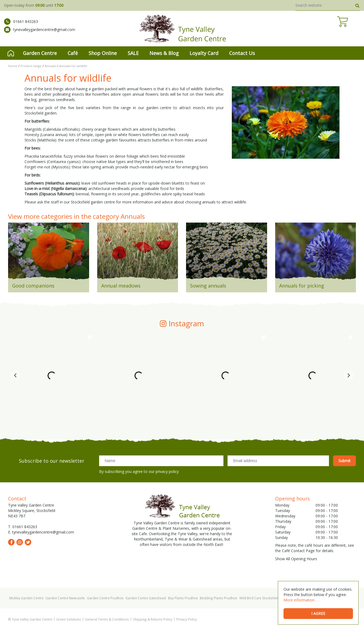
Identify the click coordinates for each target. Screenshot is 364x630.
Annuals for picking (302, 286)
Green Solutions (69, 619)
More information (299, 600)
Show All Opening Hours (296, 559)
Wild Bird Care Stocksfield (259, 598)
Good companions (33, 286)
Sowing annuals (208, 286)
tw (28, 542)
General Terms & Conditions (107, 619)
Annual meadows (121, 286)
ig (20, 542)
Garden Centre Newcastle (65, 598)
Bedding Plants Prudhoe (218, 598)
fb (11, 542)
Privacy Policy (187, 619)
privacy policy (167, 471)
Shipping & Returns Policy (153, 619)
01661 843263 (21, 26)
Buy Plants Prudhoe (183, 598)
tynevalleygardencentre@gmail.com (40, 34)
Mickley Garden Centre (26, 598)
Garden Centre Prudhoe (105, 598)
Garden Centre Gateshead (146, 598)
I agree (318, 613)
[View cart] (355, 30)
